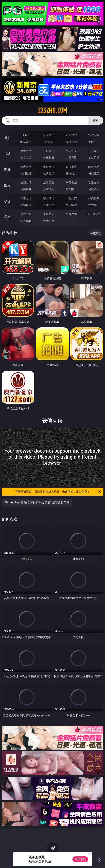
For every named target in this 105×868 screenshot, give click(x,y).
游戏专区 (94, 135)
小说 (7, 201)
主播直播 (71, 158)
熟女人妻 (26, 158)
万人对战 (71, 135)
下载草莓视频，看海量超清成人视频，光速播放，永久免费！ (58, 492)
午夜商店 (49, 214)
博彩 (7, 138)
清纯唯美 (49, 189)
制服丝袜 (26, 173)
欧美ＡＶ (71, 151)
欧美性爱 (94, 167)
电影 (7, 169)
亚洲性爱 (26, 167)
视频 (7, 154)
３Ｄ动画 (94, 151)
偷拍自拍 (49, 167)
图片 (7, 185)
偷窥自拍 (26, 182)
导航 (7, 217)
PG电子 (26, 135)
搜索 (96, 120)
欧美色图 (71, 182)
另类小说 (49, 205)
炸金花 (49, 142)
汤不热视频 (94, 214)
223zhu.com (52, 110)
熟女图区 (71, 189)
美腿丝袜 (26, 189)
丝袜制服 (49, 158)
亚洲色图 (49, 182)
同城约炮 (26, 214)
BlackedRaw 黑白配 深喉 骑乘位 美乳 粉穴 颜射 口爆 (37, 502)
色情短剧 (49, 221)
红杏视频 (26, 221)
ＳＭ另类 (94, 158)
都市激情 (26, 198)
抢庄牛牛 (94, 142)
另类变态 (94, 173)
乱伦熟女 (71, 173)
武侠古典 (94, 198)
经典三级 (49, 173)
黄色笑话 (71, 205)
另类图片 (94, 189)
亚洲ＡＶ (26, 151)
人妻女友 (71, 198)
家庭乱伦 (49, 198)
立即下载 (80, 859)
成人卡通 (71, 167)
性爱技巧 (94, 205)
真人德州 (49, 135)
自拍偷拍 (49, 151)
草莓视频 (71, 214)
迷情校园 (26, 205)
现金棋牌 (71, 142)
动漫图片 (94, 182)
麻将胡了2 (26, 142)
